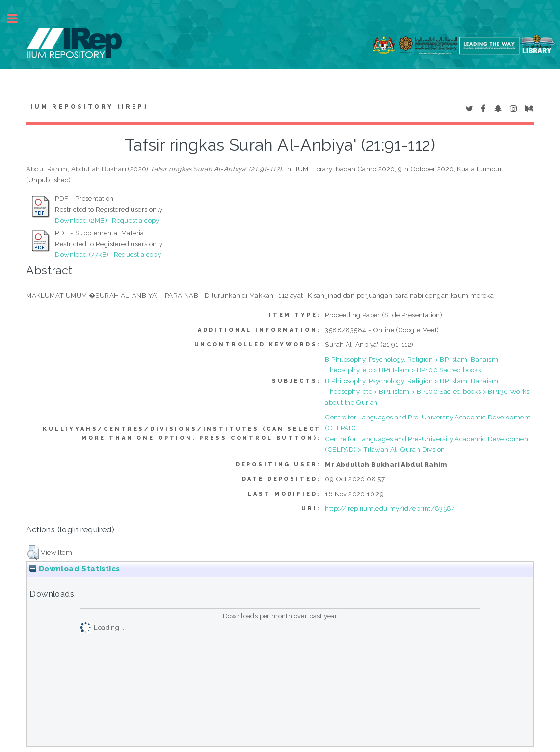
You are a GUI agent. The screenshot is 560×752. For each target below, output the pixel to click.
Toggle (18, 18)
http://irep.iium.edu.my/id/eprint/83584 (390, 508)
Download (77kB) (82, 254)
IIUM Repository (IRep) (87, 107)
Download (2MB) (81, 220)
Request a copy (136, 220)
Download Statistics (75, 569)
